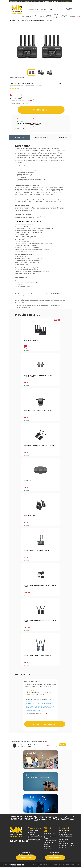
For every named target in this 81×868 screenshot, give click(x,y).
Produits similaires (41, 137)
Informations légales (66, 834)
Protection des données (64, 841)
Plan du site (63, 847)
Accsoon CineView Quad (31, 340)
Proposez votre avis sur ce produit (45, 724)
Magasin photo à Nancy (49, 843)
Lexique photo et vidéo (67, 845)
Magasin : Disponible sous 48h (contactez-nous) (29, 126)
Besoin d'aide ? (65, 1)
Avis (62, 137)
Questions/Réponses (50, 837)
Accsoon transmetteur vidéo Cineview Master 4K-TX (38, 410)
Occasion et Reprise (34, 840)
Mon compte (48, 846)
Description (20, 137)
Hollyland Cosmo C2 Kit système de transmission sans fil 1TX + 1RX (40, 621)
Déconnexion (48, 848)
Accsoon (49, 20)
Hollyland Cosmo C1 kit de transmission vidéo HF (38, 655)
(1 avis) (20, 89)
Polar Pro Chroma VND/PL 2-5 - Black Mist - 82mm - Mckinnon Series (29, 746)
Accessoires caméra (23, 20)
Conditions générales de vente (66, 837)
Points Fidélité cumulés (18, 103)
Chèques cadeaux (34, 830)
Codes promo (33, 838)
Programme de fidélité (35, 836)
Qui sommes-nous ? (65, 830)
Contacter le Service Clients (50, 834)
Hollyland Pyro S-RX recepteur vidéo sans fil (36, 550)
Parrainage (32, 832)
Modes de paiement (50, 840)
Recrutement (63, 832)
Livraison (47, 839)
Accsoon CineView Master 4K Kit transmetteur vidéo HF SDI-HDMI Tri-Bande (39, 376)
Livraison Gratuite (17, 98)
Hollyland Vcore (28, 480)
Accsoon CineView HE (30, 515)
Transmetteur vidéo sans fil (38, 20)
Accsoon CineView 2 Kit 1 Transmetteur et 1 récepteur (39, 445)
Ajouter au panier (41, 110)
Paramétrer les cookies (66, 843)
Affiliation (31, 834)
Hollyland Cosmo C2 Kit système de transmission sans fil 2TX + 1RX (40, 586)
